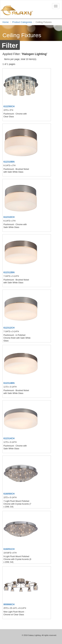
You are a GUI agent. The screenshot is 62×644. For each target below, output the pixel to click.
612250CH (9, 106)
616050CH (9, 494)
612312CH (9, 328)
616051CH (9, 549)
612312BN (9, 272)
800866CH (9, 604)
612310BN (9, 162)
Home (6, 22)
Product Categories (22, 22)
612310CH (9, 217)
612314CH (9, 438)
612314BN (9, 383)
